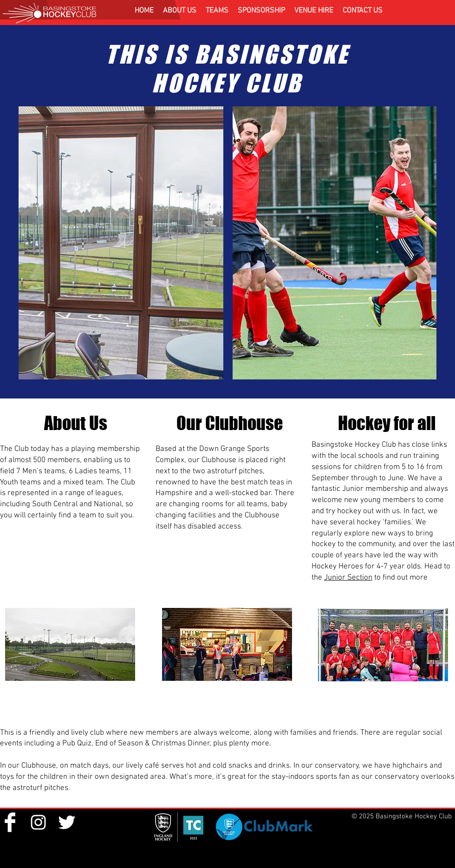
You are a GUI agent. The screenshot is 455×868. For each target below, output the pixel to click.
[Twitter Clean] (67, 822)
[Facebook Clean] (10, 822)
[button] (180, 11)
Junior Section (348, 578)
